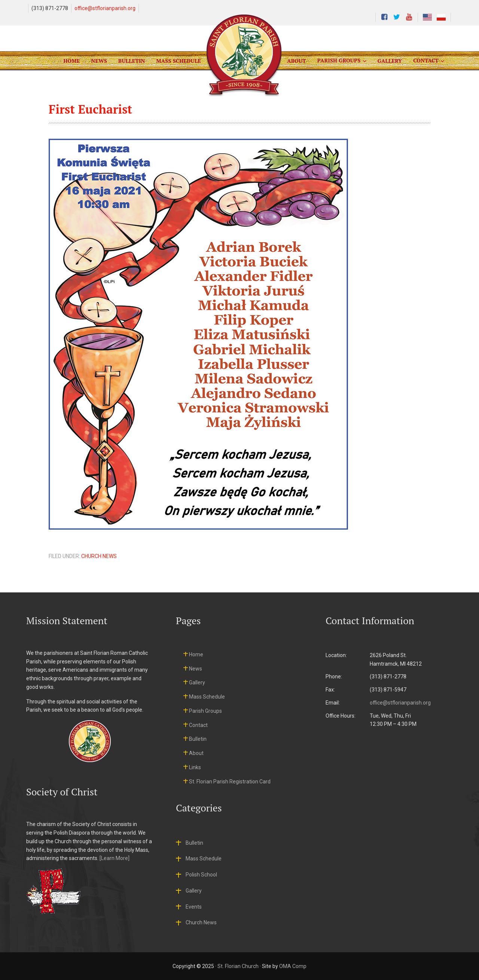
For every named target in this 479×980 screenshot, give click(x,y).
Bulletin (198, 739)
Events (194, 907)
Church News (99, 556)
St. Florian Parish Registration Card (230, 782)
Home (196, 654)
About (196, 753)
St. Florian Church (238, 966)
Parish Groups (205, 711)
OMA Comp (293, 966)
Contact (198, 725)
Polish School (201, 875)
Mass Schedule (207, 697)
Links (195, 767)
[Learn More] (115, 858)
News (196, 669)
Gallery (197, 682)
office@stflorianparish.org (105, 8)
